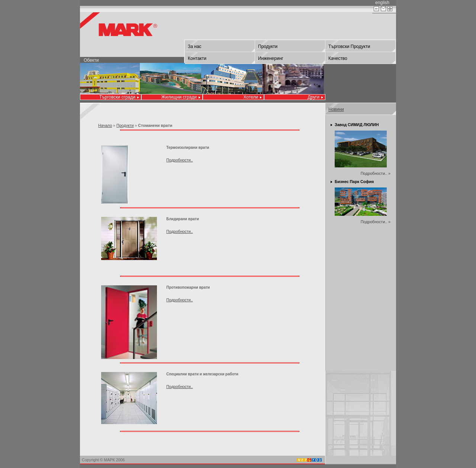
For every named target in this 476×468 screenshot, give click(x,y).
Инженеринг (271, 58)
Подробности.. (179, 160)
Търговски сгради (117, 97)
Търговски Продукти (349, 47)
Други (313, 97)
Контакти (197, 58)
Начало (105, 125)
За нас (195, 47)
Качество (338, 58)
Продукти (268, 47)
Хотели (251, 97)
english (382, 3)
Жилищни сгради (179, 97)
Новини (336, 109)
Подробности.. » (376, 173)
